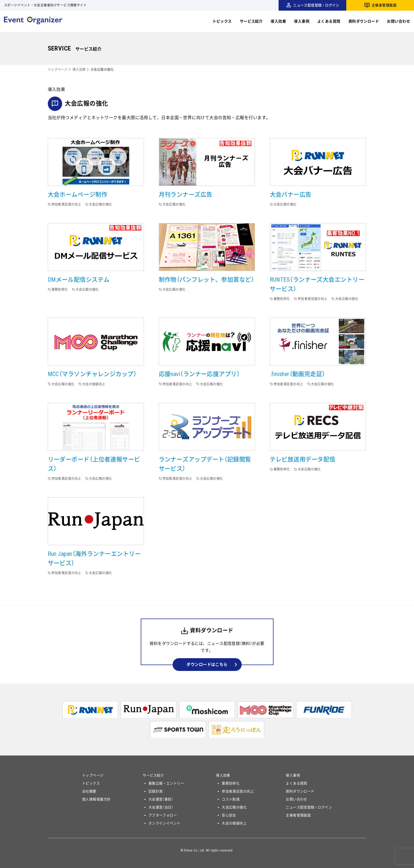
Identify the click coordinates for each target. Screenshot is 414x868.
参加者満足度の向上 (238, 791)
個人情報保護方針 (96, 799)
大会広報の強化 (234, 807)
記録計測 (156, 791)
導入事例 (302, 21)
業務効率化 (231, 783)
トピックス (222, 21)
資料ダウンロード (364, 21)
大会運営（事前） (161, 799)
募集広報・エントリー (166, 783)
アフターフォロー (163, 815)
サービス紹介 (251, 21)
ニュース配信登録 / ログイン (316, 5)
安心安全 (229, 815)
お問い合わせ (398, 21)
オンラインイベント (165, 823)
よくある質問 (329, 21)
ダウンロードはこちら (207, 665)
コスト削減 (231, 799)
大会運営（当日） (161, 807)
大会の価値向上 (234, 823)
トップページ (58, 70)
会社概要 (89, 791)
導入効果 (278, 21)
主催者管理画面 (384, 5)
